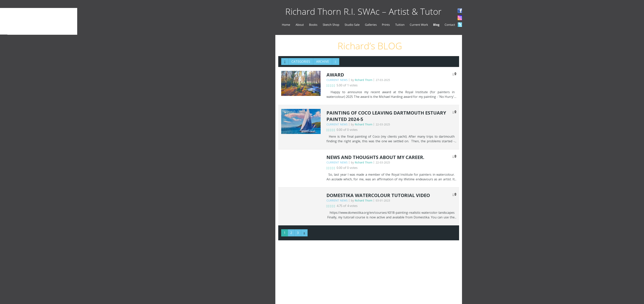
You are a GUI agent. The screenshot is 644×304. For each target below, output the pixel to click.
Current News (337, 80)
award (335, 75)
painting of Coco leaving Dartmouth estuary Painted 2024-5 (386, 116)
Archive (323, 62)
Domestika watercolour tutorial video (378, 195)
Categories (301, 62)
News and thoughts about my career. (375, 157)
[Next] (304, 233)
